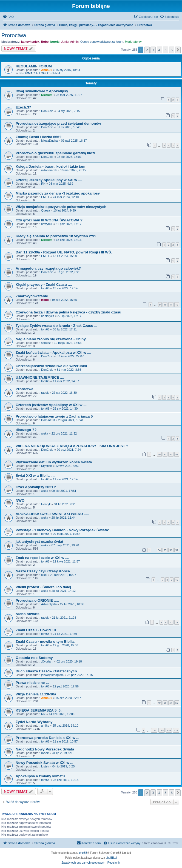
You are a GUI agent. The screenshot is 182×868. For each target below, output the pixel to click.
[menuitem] (8, 17)
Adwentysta (49, 604)
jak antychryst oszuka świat (39, 542)
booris (55, 42)
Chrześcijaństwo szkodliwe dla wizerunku (51, 366)
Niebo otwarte (28, 614)
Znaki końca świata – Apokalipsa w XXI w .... (53, 352)
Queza (46, 210)
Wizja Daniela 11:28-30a (36, 694)
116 (169, 730)
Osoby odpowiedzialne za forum (102, 42)
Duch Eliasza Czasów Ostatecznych (46, 671)
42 (171, 454)
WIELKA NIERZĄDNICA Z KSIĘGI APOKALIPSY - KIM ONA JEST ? (72, 446)
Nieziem (47, 95)
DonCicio (47, 111)
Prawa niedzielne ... (32, 683)
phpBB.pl (111, 858)
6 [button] (172, 50)
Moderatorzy (133, 42)
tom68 (45, 288)
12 (177, 305)
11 (171, 305)
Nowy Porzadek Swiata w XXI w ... (44, 763)
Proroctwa (14, 35)
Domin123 (48, 420)
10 (165, 305)
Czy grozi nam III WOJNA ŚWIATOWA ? (49, 220)
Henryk (46, 504)
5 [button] (165, 50)
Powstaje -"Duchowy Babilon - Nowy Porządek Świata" (63, 530)
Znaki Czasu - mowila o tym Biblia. (45, 642)
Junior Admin (70, 42)
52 (177, 703)
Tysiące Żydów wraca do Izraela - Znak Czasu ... (56, 326)
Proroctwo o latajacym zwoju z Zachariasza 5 (54, 416)
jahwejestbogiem (52, 675)
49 (159, 703)
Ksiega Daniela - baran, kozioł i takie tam (50, 166)
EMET (45, 197)
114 (154, 730)
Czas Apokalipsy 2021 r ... (38, 487)
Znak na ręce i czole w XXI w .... (42, 558)
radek (45, 393)
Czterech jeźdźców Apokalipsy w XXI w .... (52, 405)
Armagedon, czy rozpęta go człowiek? (48, 268)
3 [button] (153, 50)
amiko (45, 726)
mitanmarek (49, 170)
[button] (178, 50)
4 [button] (159, 50)
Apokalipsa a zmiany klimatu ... (42, 776)
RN (43, 184)
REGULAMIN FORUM (34, 66)
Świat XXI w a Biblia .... (35, 476)
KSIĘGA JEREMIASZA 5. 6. (39, 710)
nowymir (47, 224)
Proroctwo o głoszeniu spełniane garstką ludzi (55, 153)
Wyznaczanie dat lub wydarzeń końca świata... (55, 462)
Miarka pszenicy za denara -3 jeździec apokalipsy (58, 193)
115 (162, 730)
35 (165, 550)
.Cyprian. (47, 661)
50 (165, 703)
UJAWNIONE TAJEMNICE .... (40, 377)
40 (159, 454)
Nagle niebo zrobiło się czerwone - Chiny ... (53, 339)
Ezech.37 (23, 107)
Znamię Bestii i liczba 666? (39, 137)
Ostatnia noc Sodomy (34, 658)
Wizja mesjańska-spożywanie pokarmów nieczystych (61, 207)
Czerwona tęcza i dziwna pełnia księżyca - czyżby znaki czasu (69, 312)
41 (165, 454)
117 (176, 730)
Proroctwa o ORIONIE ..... (37, 600)
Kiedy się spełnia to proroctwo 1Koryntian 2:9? (56, 236)
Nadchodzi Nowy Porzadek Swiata (45, 749)
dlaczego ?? (26, 430)
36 (171, 550)
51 (171, 703)
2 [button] (147, 50)
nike (44, 575)
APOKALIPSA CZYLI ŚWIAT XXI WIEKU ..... (52, 514)
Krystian (47, 466)
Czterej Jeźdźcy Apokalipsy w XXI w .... (49, 180)
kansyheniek (30, 42)
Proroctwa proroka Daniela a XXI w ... (47, 738)
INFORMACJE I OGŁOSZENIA (39, 73)
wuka (45, 433)
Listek (45, 766)
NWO (20, 500)
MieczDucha (49, 141)
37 (177, 550)
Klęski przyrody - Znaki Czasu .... (44, 285)
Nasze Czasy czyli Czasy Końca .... (45, 571)
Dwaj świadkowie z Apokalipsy (42, 91)
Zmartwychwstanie (32, 296)
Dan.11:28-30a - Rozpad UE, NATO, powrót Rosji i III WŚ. (64, 252)
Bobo (45, 42)
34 (159, 550)
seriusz (46, 343)
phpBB (83, 853)
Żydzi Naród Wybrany (34, 722)
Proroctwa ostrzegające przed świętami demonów (58, 123)
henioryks (48, 316)
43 (177, 454)
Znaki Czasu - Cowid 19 (36, 630)
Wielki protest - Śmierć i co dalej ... (45, 587)
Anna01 (47, 70)
